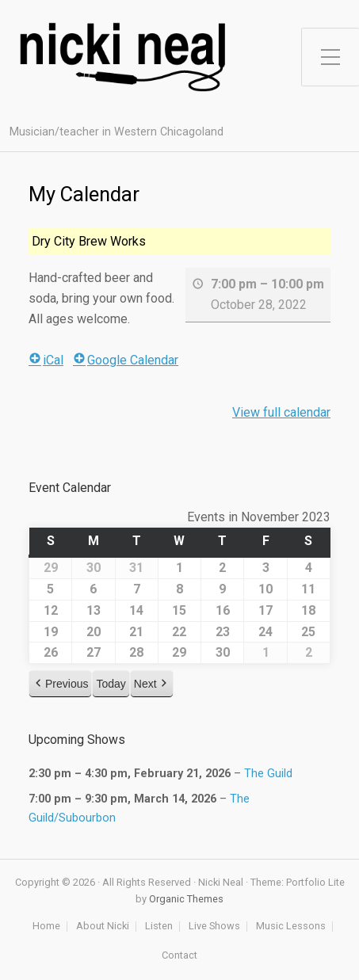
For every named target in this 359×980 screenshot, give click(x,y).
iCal (46, 360)
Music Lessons (291, 927)
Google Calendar (126, 360)
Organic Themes (186, 899)
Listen (159, 927)
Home (46, 927)
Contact (179, 956)
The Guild (268, 774)
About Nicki (103, 927)
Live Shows (214, 927)
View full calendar (281, 412)
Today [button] (111, 684)
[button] (60, 684)
